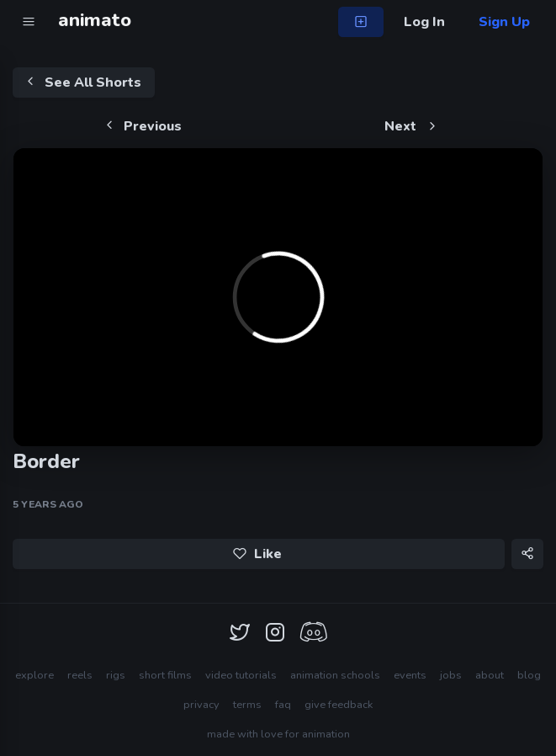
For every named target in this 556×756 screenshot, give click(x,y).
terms (247, 705)
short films (165, 675)
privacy (201, 705)
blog (529, 675)
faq (283, 705)
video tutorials (241, 675)
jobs (451, 675)
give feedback (339, 705)
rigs (116, 675)
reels (80, 675)
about (490, 675)
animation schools (335, 675)
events (410, 675)
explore (34, 675)
